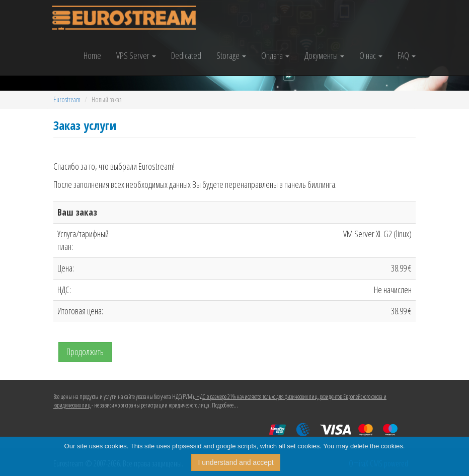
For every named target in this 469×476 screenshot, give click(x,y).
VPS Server (136, 55)
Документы (324, 55)
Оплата (275, 55)
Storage (231, 55)
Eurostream (67, 99)
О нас (371, 55)
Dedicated (186, 55)
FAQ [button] (407, 55)
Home (92, 55)
